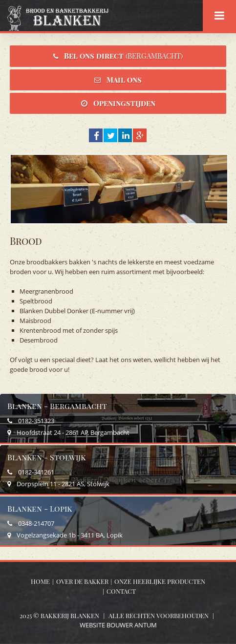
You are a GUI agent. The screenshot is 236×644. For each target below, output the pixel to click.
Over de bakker (82, 581)
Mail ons (124, 80)
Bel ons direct (123, 56)
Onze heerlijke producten (160, 581)
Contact (121, 591)
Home (40, 581)
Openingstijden (124, 103)
